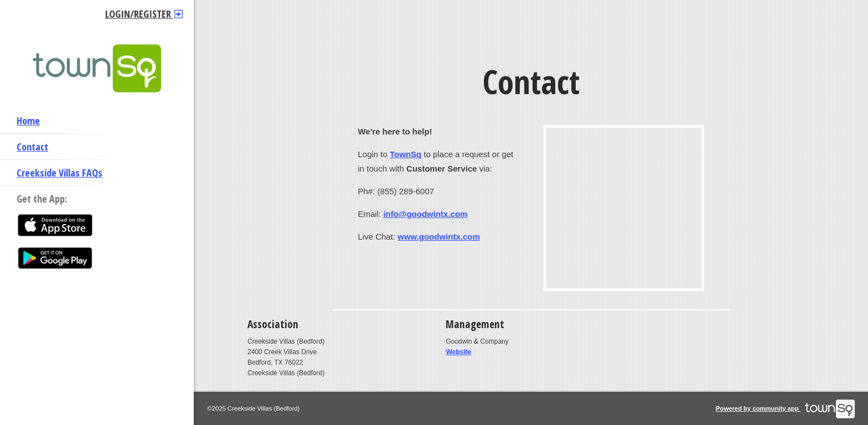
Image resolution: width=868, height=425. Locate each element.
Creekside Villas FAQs (60, 173)
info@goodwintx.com (425, 214)
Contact (32, 147)
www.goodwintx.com (439, 237)
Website (458, 352)
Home (28, 121)
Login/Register (144, 14)
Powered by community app (785, 408)
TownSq (405, 154)
